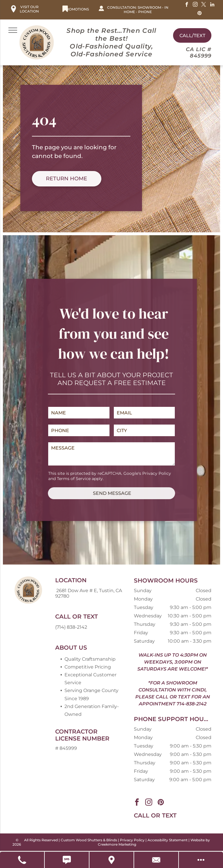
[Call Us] (22, 860)
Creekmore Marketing (117, 844)
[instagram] (195, 5)
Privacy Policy (157, 473)
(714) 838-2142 (71, 627)
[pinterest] (200, 14)
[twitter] (204, 5)
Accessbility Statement (168, 840)
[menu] (13, 30)
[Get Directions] (112, 860)
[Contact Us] (157, 860)
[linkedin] (212, 5)
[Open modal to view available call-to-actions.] (201, 860)
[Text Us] (67, 860)
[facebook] (187, 5)
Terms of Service (74, 479)
